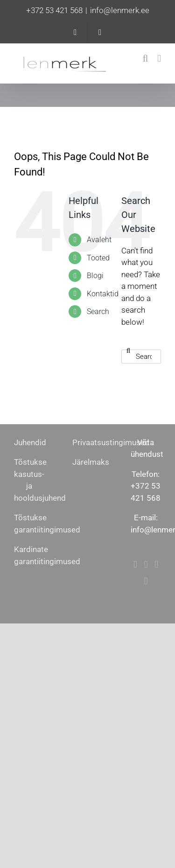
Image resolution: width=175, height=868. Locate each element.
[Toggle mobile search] (146, 59)
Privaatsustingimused (111, 442)
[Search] (128, 350)
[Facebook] (135, 564)
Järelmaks (91, 462)
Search (98, 311)
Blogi (95, 276)
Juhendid (30, 442)
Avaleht (99, 240)
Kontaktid (103, 294)
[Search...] (141, 357)
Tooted (98, 258)
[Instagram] (146, 564)
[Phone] (146, 581)
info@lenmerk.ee (120, 10)
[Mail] (156, 564)
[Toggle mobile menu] (159, 59)
